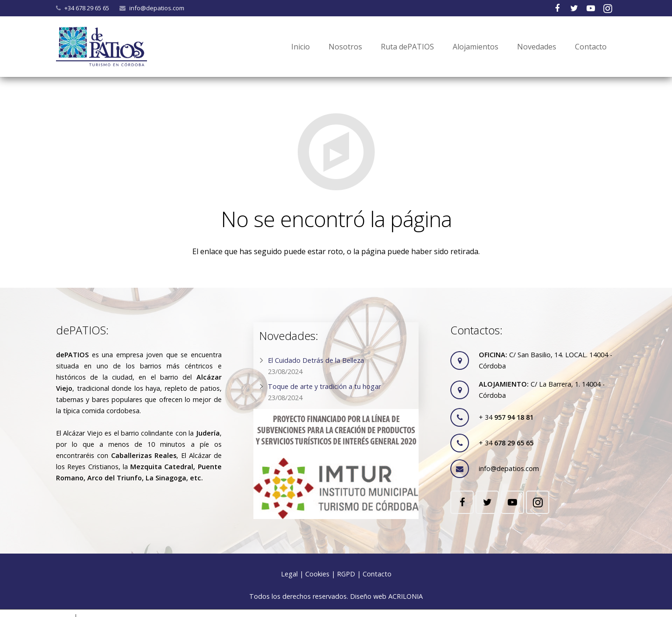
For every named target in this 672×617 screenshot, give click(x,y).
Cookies (317, 574)
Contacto (377, 574)
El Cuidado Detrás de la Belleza (316, 360)
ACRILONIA (406, 596)
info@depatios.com (157, 8)
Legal (289, 574)
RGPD (346, 574)
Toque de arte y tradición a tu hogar (324, 386)
